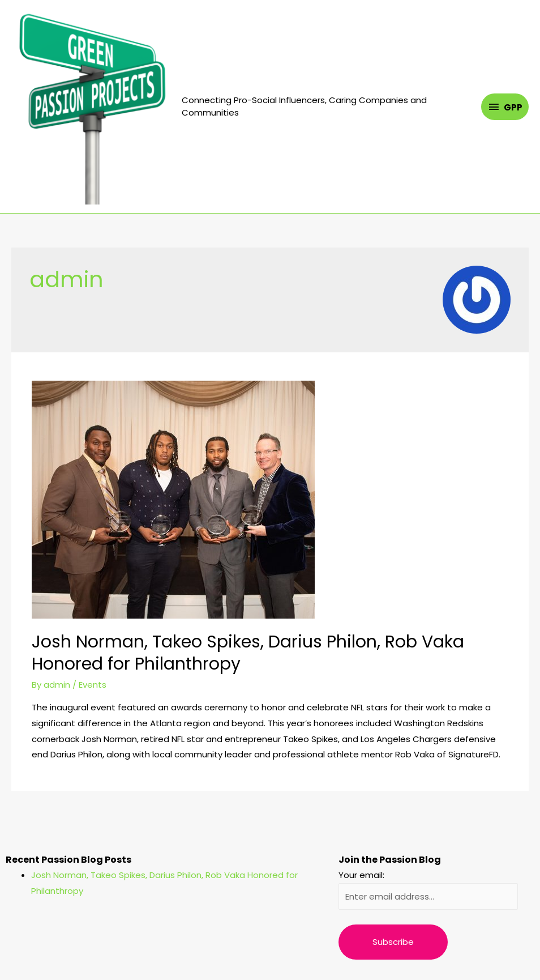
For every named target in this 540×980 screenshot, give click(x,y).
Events (93, 685)
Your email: (361, 875)
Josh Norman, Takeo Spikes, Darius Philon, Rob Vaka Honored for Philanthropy (248, 653)
